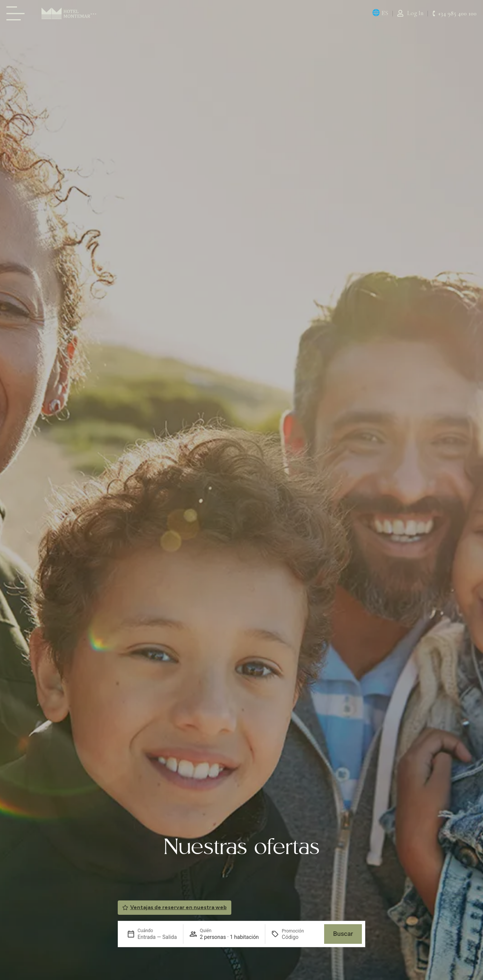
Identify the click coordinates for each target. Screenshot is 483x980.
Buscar (343, 934)
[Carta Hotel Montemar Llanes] (18, 13)
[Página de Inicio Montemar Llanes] (69, 13)
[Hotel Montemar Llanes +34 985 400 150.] (455, 14)
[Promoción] (300, 937)
